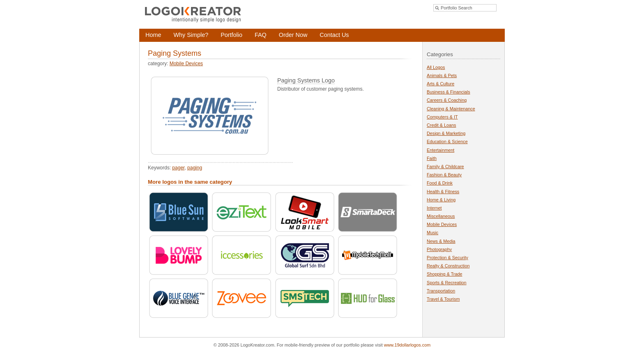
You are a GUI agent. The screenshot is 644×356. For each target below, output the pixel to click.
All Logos (436, 67)
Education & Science (447, 141)
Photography (439, 249)
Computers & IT (442, 117)
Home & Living (441, 200)
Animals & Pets (442, 75)
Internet (434, 208)
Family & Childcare (445, 167)
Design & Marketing (446, 133)
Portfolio (231, 35)
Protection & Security (447, 258)
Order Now (293, 35)
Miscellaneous (441, 216)
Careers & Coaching (447, 100)
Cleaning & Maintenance (451, 109)
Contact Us (334, 35)
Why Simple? (191, 35)
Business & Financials (448, 92)
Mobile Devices (186, 64)
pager (178, 168)
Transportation (441, 291)
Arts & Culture (440, 84)
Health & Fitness (443, 192)
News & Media (441, 241)
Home (153, 35)
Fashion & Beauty (444, 175)
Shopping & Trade (444, 274)
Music (432, 233)
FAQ (261, 35)
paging (195, 168)
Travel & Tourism (443, 299)
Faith (432, 158)
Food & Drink (440, 183)
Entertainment (440, 150)
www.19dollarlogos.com (407, 345)
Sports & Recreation (447, 283)
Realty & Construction (448, 266)
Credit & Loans (441, 125)
